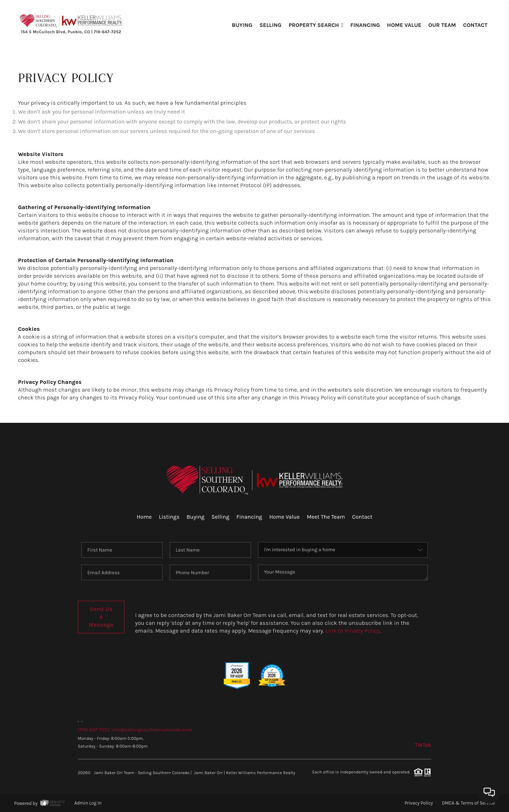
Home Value (404, 25)
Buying (242, 25)
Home (144, 517)
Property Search (316, 25)
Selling (271, 25)
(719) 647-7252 (94, 730)
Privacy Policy (419, 803)
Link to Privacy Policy (353, 631)
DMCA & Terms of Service (468, 803)
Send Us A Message (101, 617)
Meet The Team (326, 517)
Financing (365, 25)
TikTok (423, 745)
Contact (475, 25)
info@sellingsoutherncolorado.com (152, 730)
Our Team (442, 25)
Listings (169, 517)
